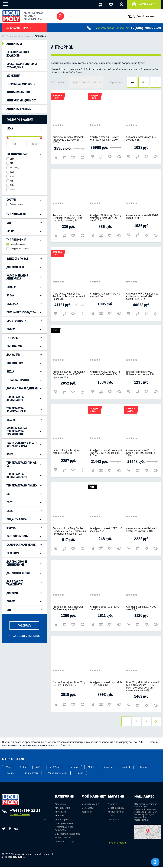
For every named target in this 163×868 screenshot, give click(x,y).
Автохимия (60, 813)
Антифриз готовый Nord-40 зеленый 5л (105, 295)
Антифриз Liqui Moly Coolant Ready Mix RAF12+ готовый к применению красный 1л (69, 531)
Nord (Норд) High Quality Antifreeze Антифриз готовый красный (69, 296)
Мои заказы (88, 809)
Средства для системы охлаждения (22, 66)
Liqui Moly (73, 769)
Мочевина (13, 76)
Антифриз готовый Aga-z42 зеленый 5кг (141, 138)
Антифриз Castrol (19, 109)
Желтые (144, 769)
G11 (38, 769)
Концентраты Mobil (57, 774)
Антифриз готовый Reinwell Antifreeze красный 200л (105, 138)
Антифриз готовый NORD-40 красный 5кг (142, 216)
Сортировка (58, 82)
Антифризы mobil (18, 92)
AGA (8, 769)
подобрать (24, 625)
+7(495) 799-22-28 (146, 28)
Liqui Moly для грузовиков (68, 835)
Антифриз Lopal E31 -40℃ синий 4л (104, 608)
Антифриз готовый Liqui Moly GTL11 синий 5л (106, 684)
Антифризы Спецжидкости (20, 36)
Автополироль (62, 821)
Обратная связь (116, 809)
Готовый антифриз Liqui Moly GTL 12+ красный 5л (69, 684)
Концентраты (31, 774)
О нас (111, 817)
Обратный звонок (20, 816)
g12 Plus (54, 769)
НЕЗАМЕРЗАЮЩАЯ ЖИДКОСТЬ (64, 830)
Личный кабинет (116, 813)
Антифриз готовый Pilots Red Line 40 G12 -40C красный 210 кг (106, 453)
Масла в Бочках (63, 839)
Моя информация (90, 805)
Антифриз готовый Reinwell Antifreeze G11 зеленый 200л (68, 140)
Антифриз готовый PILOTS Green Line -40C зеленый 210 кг (141, 453)
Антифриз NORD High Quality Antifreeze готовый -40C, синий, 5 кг (105, 218)
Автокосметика (63, 809)
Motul (91, 769)
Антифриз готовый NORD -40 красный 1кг (106, 530)
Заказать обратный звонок (112, 28)
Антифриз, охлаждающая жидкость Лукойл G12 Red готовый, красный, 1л (68, 218)
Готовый (108, 769)
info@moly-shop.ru (117, 844)
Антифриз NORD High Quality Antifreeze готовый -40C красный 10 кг (69, 374)
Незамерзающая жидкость (18, 54)
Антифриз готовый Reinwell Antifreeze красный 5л (68, 608)
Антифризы (14, 44)
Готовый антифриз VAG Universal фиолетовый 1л (140, 373)
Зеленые (10, 774)
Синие (80, 774)
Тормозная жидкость (21, 84)
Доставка (113, 805)
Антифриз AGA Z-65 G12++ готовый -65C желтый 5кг (105, 373)
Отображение (115, 82)
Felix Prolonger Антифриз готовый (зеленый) (67, 451)
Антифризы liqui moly (21, 100)
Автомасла (60, 805)
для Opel (126, 769)
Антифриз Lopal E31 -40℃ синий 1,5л (141, 608)
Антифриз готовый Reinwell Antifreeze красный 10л (141, 530)
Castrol (23, 769)
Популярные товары (65, 843)
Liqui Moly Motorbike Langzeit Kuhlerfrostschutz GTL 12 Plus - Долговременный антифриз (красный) (143, 686)
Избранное (87, 813)
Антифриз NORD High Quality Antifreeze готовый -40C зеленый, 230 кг (142, 296)
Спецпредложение (64, 825)
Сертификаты (115, 821)
